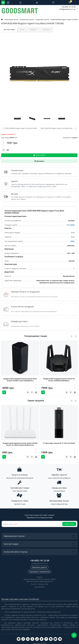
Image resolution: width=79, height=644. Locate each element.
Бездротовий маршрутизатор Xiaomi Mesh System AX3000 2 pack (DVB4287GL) (20, 380)
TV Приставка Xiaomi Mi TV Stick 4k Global (59, 443)
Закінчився (39, 155)
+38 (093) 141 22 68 (68, 7)
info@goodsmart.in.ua (67, 9)
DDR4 (72, 241)
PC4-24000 (71, 225)
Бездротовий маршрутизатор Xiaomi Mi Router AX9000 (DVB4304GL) (59, 380)
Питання (47, 29)
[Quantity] (3, 143)
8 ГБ (73, 233)
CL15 (73, 237)
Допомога (39, 161)
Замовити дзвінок (39, 567)
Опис (22, 29)
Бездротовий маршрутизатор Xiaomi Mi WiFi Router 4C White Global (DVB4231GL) (20, 444)
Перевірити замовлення (40, 572)
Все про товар (9, 29)
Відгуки (34, 29)
